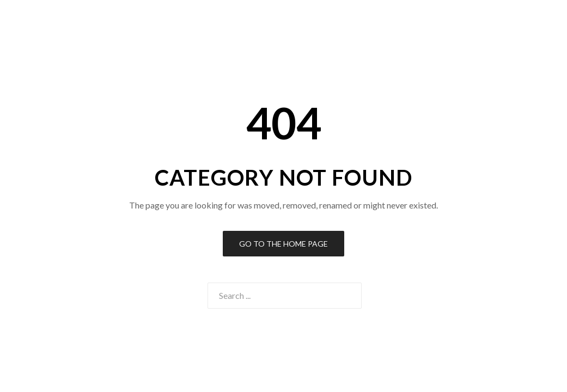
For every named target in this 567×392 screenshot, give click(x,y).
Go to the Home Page (283, 244)
